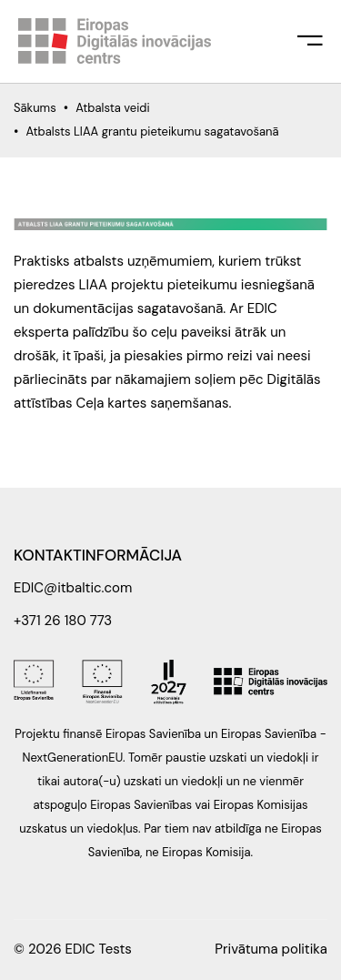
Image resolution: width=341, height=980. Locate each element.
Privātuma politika (271, 949)
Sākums (35, 108)
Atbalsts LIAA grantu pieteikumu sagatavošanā (152, 131)
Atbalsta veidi (112, 108)
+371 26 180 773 (63, 621)
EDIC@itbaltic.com (73, 588)
